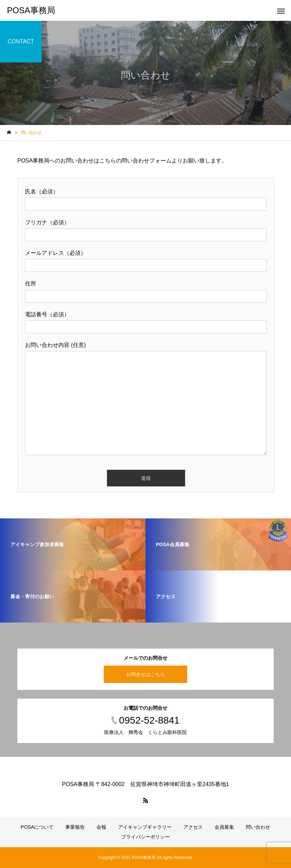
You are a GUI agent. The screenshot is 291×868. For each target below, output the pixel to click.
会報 (101, 827)
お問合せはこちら (145, 674)
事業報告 (75, 827)
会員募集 (224, 827)
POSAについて (37, 827)
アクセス (193, 827)
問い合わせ (258, 827)
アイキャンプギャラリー (145, 827)
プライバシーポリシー (145, 837)
